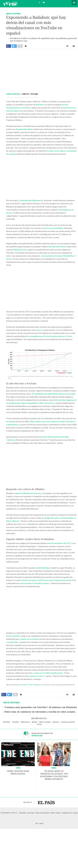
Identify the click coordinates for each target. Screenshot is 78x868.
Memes (54, 768)
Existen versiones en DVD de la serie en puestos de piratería (47, 580)
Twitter (30, 685)
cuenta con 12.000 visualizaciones (48, 673)
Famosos (56, 722)
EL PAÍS (46, 802)
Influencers (25, 722)
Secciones (74, 3)
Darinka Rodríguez (13, 94)
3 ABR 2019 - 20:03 (30, 94)
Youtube (16, 722)
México (35, 722)
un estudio (11, 421)
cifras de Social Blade (54, 228)
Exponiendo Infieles (24, 129)
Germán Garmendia (57, 247)
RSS (37, 823)
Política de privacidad (42, 813)
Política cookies (55, 813)
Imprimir (67, 46)
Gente (39, 724)
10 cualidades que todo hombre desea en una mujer (53, 394)
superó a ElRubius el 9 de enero (28, 493)
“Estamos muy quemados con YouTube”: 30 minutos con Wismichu (41, 707)
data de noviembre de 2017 (59, 543)
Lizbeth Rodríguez (43, 568)
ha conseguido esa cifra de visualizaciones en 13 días (49, 336)
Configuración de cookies (69, 813)
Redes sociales (45, 722)
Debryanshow (60, 400)
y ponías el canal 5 (36, 676)
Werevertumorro (47, 403)
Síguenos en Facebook (40, 2)
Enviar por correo (74, 46)
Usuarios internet (68, 722)
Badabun (40, 105)
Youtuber (7, 722)
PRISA (41, 823)
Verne (10, 4)
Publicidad (22, 813)
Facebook (24, 685)
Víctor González (13, 636)
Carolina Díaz (12, 642)
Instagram (37, 685)
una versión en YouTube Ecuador (35, 583)
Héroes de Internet (13, 14)
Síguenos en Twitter (44, 2)
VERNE (18, 768)
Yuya (39, 330)
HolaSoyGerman (20, 250)
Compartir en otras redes (20, 46)
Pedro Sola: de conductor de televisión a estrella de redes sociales (40, 712)
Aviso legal (30, 813)
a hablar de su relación (29, 639)
